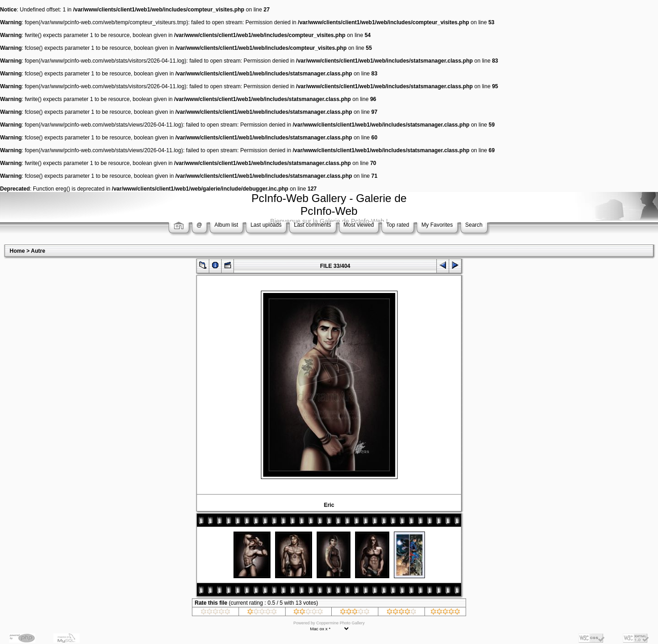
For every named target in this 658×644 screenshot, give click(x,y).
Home (17, 251)
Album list (226, 225)
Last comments (312, 225)
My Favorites (437, 225)
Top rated (398, 225)
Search (474, 225)
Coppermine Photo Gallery (340, 623)
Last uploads (266, 225)
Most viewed (359, 225)
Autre (38, 251)
